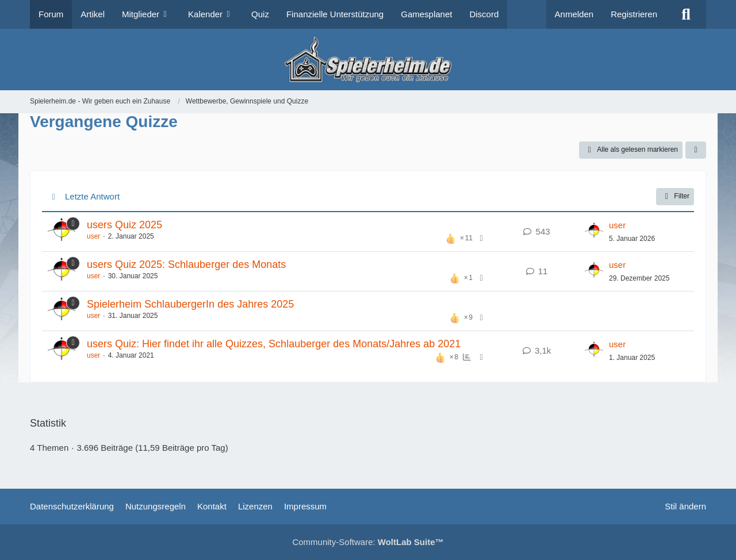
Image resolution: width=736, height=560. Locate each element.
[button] (696, 150)
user (93, 236)
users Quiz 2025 (124, 225)
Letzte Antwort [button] (92, 196)
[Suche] (686, 14)
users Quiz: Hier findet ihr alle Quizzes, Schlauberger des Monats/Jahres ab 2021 (274, 344)
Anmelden (574, 14)
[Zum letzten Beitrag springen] (594, 232)
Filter (675, 197)
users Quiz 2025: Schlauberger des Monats (186, 264)
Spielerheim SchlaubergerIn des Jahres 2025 (190, 304)
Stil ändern (685, 506)
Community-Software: (368, 542)
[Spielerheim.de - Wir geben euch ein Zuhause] (368, 60)
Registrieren (634, 14)
